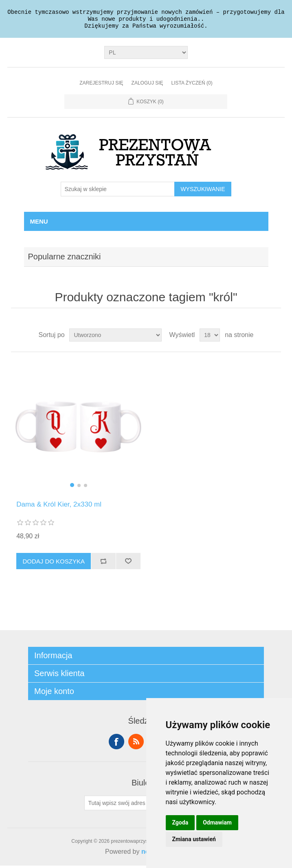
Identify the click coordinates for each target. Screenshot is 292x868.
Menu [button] (39, 224)
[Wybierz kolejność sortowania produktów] (115, 337)
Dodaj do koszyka (54, 564)
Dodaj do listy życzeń (128, 563)
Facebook (116, 744)
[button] (72, 487)
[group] (78, 429)
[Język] (146, 55)
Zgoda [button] (180, 822)
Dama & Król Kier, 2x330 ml (59, 507)
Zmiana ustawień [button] (194, 839)
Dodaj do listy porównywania (103, 563)
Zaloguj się (147, 85)
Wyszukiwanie (203, 191)
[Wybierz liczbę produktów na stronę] (210, 337)
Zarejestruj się (101, 85)
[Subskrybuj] (121, 805)
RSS (136, 744)
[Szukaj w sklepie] (118, 191)
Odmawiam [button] (217, 822)
